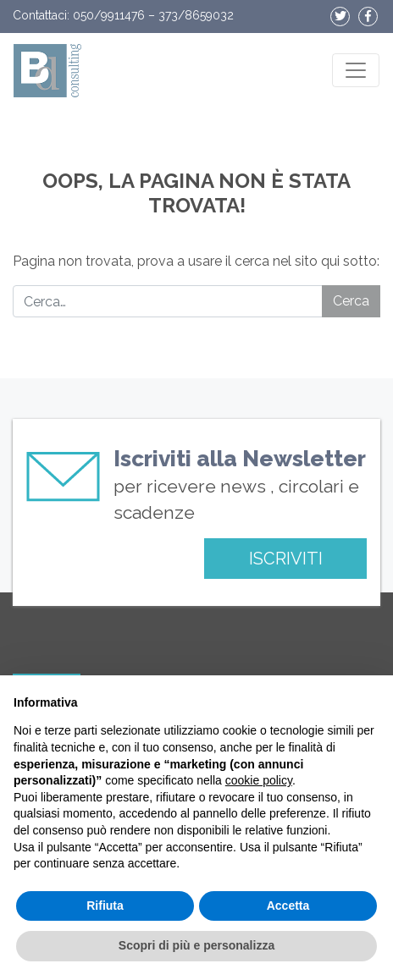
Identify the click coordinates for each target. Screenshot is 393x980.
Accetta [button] (288, 906)
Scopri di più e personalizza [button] (196, 945)
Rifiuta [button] (105, 906)
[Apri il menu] (356, 70)
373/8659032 (196, 15)
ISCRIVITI (286, 559)
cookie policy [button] (259, 780)
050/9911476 (109, 15)
